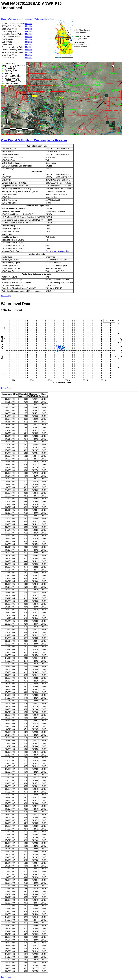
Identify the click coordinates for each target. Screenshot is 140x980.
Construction (63, 251)
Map (27, 24)
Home (4, 19)
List (31, 24)
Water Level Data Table (44, 19)
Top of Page (6, 296)
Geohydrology (51, 251)
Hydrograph (28, 19)
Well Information (15, 19)
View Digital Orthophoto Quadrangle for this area (34, 140)
